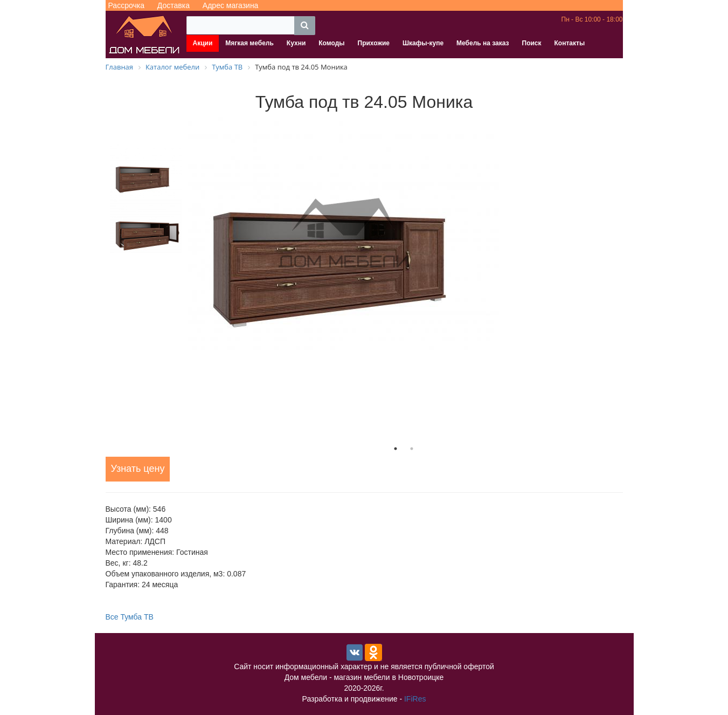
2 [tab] (412, 449)
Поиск (532, 43)
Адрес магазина (231, 5)
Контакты (570, 43)
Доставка (174, 5)
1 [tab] (396, 449)
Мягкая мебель (249, 43)
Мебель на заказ (483, 43)
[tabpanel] (404, 234)
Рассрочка (126, 5)
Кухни (296, 43)
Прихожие (374, 43)
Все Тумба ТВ (130, 617)
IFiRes (415, 699)
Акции (203, 43)
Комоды (331, 43)
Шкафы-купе (423, 43)
